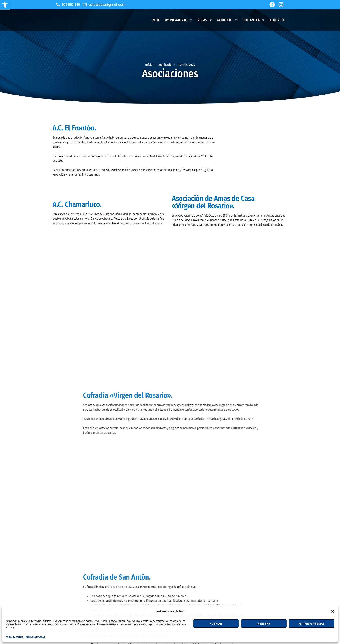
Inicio (156, 20)
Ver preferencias (312, 624)
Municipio (228, 20)
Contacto (277, 20)
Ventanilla (254, 20)
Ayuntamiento (179, 20)
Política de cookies (14, 637)
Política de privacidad (35, 637)
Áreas (205, 20)
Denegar (264, 624)
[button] (5, 5)
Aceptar (216, 624)
